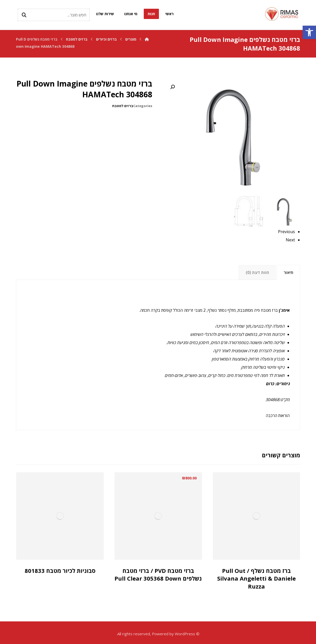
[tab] (288, 273)
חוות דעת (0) (257, 272)
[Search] (24, 15)
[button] (309, 32)
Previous (286, 232)
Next (290, 240)
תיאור (289, 272)
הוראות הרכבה (278, 415)
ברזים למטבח (123, 106)
